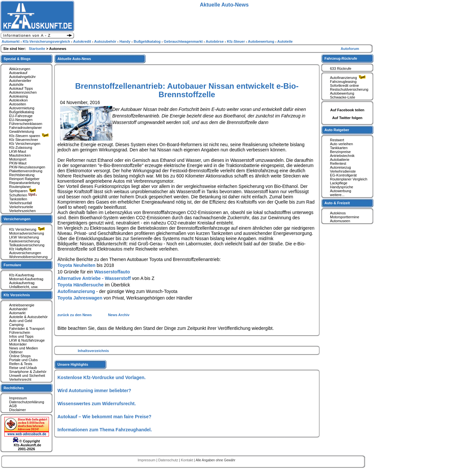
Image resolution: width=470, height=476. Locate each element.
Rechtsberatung (22, 175)
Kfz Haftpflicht (20, 249)
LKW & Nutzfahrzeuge (27, 340)
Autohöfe (16, 84)
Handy (125, 41)
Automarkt (17, 313)
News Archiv (119, 315)
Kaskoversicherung (24, 241)
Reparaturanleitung (24, 183)
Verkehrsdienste (343, 171)
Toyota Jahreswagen (80, 298)
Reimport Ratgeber (24, 179)
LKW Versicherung (24, 237)
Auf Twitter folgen (347, 118)
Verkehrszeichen (22, 211)
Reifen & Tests (21, 364)
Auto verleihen (341, 144)
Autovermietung (22, 108)
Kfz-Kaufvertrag (22, 275)
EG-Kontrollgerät (343, 175)
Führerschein (20, 332)
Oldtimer (16, 352)
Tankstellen (18, 199)
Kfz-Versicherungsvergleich (47, 41)
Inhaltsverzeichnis (93, 351)
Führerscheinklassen (26, 124)
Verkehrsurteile (21, 207)
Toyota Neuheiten (76, 265)
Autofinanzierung (76, 291)
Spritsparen (23, 191)
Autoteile (285, 41)
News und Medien (23, 348)
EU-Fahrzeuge (21, 116)
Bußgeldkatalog (22, 112)
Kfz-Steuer (236, 41)
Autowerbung (341, 191)
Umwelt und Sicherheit (27, 376)
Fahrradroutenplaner (25, 128)
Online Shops (20, 356)
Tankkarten (339, 148)
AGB (13, 406)
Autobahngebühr (22, 77)
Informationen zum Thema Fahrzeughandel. (105, 430)
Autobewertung (342, 93)
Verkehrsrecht (20, 379)
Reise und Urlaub (23, 368)
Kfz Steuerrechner (24, 140)
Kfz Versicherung (28, 229)
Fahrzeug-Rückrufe (341, 58)
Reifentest (338, 163)
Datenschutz (169, 460)
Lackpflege (339, 183)
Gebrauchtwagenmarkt (184, 41)
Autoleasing (19, 96)
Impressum (18, 398)
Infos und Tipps (21, 336)
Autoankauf (18, 73)
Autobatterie (340, 160)
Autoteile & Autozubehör (28, 317)
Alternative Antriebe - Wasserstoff (94, 278)
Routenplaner (20, 187)
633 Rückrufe (341, 69)
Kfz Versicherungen (25, 144)
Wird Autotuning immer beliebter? (94, 391)
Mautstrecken (20, 155)
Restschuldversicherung (349, 89)
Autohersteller (20, 81)
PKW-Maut (18, 163)
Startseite (37, 49)
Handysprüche (342, 187)
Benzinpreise (340, 152)
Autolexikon (18, 100)
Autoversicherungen (25, 253)
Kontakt (187, 460)
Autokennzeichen (23, 92)
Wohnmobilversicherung (28, 257)
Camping (16, 325)
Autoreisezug (340, 167)
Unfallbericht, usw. (24, 287)
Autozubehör (106, 41)
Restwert (337, 140)
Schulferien (23, 195)
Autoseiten (18, 104)
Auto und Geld (21, 321)
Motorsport (18, 159)
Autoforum (350, 49)
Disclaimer (17, 410)
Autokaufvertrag (22, 283)
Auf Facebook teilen (347, 110)
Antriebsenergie (22, 305)
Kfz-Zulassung (21, 147)
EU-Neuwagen (21, 120)
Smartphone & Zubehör (28, 372)
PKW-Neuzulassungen (27, 167)
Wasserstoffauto (112, 272)
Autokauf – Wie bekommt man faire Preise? (104, 417)
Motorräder (18, 344)
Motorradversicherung (27, 233)
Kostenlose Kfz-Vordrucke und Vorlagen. (102, 377)
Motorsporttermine (345, 217)
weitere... (337, 195)
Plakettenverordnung (26, 171)
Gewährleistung (22, 131)
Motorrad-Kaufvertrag (26, 279)
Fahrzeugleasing (343, 82)
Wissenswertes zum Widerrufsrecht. (97, 404)
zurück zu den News (75, 315)
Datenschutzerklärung (27, 402)
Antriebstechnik (342, 156)
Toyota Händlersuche (80, 285)
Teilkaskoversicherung (27, 245)
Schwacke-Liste (343, 97)
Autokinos (338, 213)
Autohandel (18, 309)
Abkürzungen (20, 69)
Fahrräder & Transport (27, 329)
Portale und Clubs (23, 360)
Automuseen (340, 221)
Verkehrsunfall (21, 203)
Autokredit (83, 41)
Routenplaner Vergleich (349, 179)
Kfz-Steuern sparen (30, 136)
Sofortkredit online (345, 85)
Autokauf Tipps (21, 88)
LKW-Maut (18, 151)
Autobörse (215, 41)
